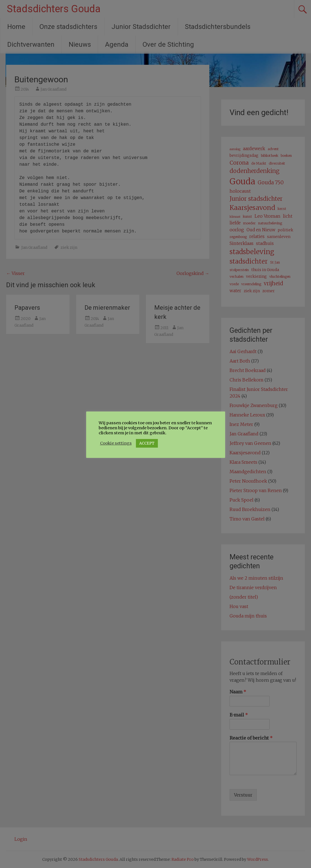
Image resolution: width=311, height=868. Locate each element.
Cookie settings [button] (116, 443)
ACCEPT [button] (147, 443)
